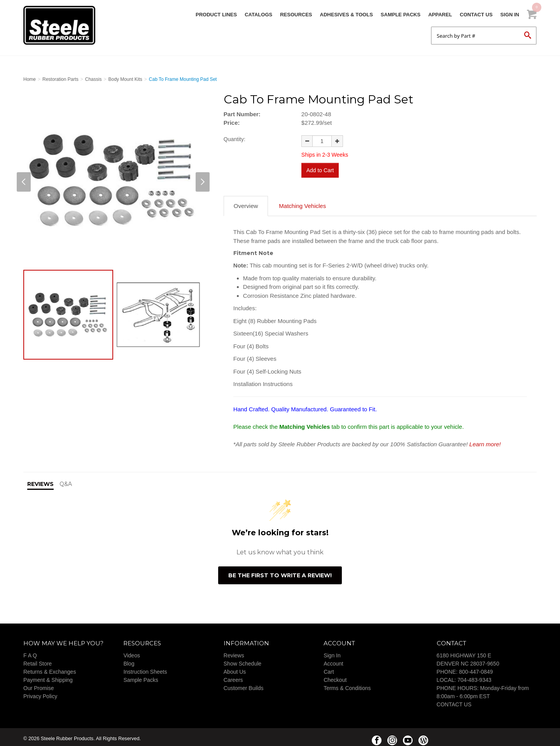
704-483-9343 (474, 677)
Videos (132, 653)
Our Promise (39, 685)
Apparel (440, 15)
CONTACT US (454, 702)
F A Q (30, 653)
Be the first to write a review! (280, 572)
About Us (235, 669)
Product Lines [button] (216, 15)
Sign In (510, 15)
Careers (233, 677)
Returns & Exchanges (50, 669)
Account (333, 661)
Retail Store (38, 661)
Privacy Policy (40, 694)
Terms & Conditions (347, 685)
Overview (246, 203)
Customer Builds (244, 685)
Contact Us (476, 15)
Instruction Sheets (145, 669)
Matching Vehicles (302, 203)
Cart (329, 669)
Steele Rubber (62, 25)
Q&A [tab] (66, 481)
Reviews (234, 653)
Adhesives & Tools (346, 15)
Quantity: (234, 139)
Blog (129, 661)
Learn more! (485, 441)
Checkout (335, 677)
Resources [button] (296, 15)
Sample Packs (401, 15)
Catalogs (258, 15)
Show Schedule (242, 661)
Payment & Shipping (48, 677)
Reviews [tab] (40, 481)
